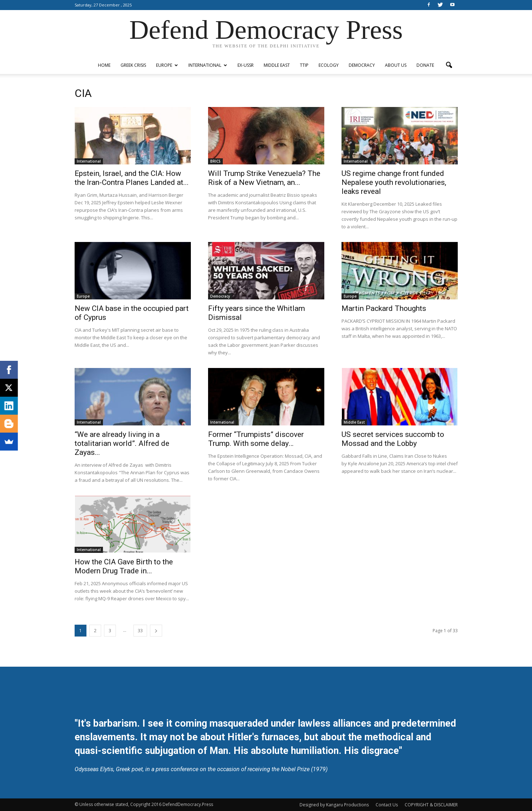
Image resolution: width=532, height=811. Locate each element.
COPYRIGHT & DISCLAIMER (431, 805)
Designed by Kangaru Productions (334, 805)
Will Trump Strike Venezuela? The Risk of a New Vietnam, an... (264, 178)
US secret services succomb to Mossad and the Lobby (393, 439)
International (208, 65)
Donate (425, 65)
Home (104, 65)
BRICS (215, 161)
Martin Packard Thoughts (384, 308)
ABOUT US (396, 65)
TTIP (304, 65)
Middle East (277, 65)
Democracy (362, 65)
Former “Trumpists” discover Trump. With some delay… (256, 439)
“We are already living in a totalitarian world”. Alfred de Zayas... (122, 443)
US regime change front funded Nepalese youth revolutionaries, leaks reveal (394, 182)
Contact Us (387, 805)
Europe (167, 65)
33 (140, 631)
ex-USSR (246, 65)
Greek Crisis (133, 65)
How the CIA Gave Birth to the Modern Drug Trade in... (124, 566)
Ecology (329, 65)
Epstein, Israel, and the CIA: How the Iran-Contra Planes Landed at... (132, 178)
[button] (449, 65)
